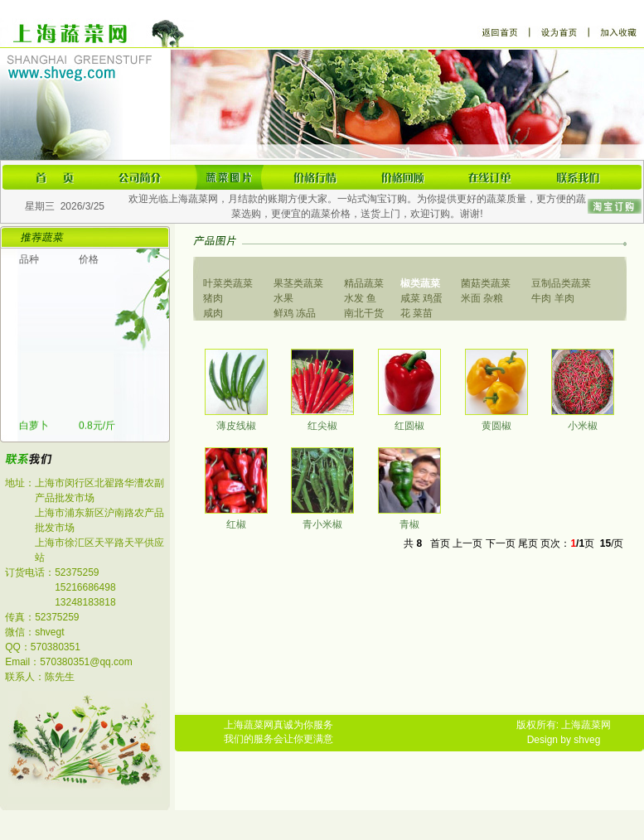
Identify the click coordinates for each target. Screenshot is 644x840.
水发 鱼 (360, 298)
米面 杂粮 (482, 298)
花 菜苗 (416, 313)
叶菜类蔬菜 (228, 283)
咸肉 (213, 313)
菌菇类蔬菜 (486, 283)
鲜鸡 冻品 (295, 313)
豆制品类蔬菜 (561, 283)
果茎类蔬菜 (298, 283)
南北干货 (364, 313)
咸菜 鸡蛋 (421, 298)
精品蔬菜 (364, 283)
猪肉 (213, 298)
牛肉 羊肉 (552, 298)
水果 (283, 298)
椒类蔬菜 (420, 283)
